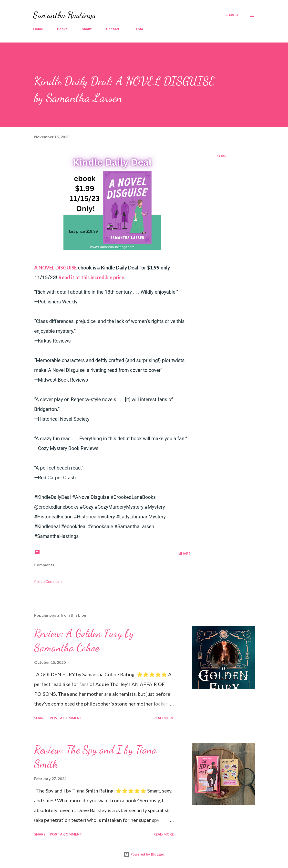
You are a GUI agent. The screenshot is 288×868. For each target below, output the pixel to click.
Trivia (138, 29)
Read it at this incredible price (91, 277)
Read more (164, 718)
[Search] (231, 15)
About (87, 29)
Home (38, 29)
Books (62, 29)
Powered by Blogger (144, 854)
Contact (113, 29)
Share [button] (223, 156)
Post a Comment (48, 581)
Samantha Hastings (64, 15)
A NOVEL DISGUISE (56, 268)
